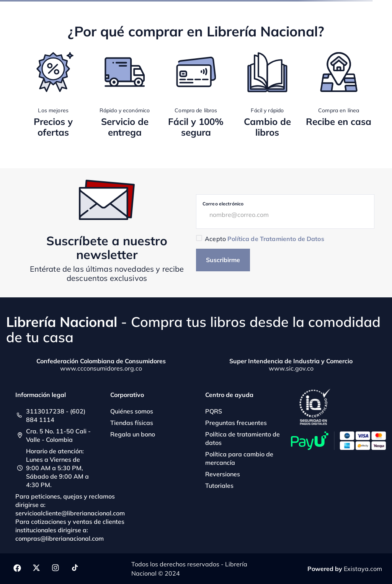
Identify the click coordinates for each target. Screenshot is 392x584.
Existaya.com (363, 569)
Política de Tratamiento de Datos (276, 239)
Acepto (264, 239)
